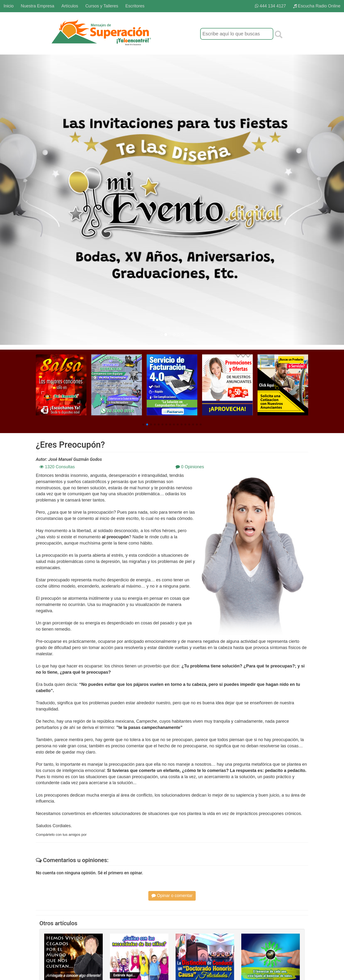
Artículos (70, 6)
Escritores (135, 6)
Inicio (9, 6)
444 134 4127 (270, 6)
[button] (143, 424)
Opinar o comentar (172, 896)
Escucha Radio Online (317, 6)
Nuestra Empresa (38, 6)
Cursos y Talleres (102, 6)
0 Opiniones (190, 467)
